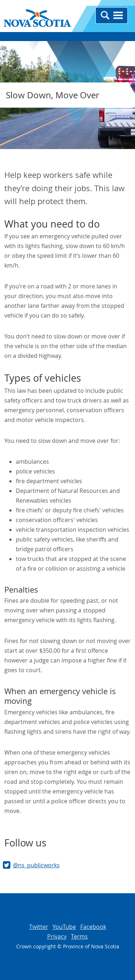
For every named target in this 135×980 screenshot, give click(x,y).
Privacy (57, 936)
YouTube (64, 927)
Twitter (39, 927)
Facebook (93, 927)
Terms (79, 936)
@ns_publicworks (36, 865)
